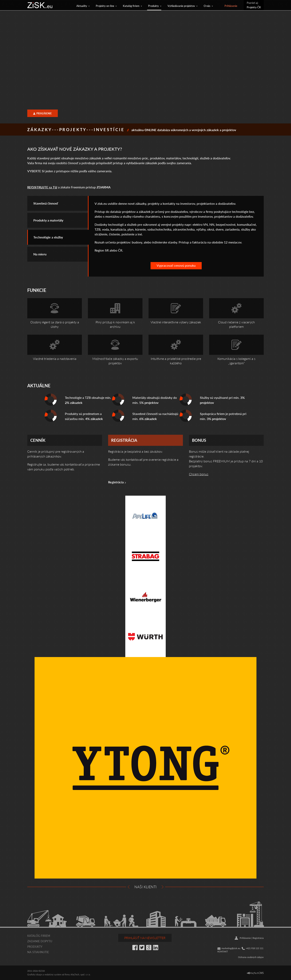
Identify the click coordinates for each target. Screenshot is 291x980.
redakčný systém (53, 974)
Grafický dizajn (35, 974)
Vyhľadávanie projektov (181, 6)
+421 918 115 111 (255, 948)
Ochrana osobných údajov (251, 957)
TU (55, 187)
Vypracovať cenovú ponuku (176, 265)
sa (40, 187)
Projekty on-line (105, 6)
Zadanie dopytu (40, 941)
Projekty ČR (254, 7)
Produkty (153, 6)
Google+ (149, 948)
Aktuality (82, 6)
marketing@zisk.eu (231, 948)
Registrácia (116, 482)
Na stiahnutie (38, 952)
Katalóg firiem (131, 6)
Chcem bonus (199, 474)
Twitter (142, 948)
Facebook (135, 948)
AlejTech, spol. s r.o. (81, 974)
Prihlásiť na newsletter (145, 938)
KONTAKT (223, 951)
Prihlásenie (231, 6)
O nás (207, 6)
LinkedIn (156, 948)
